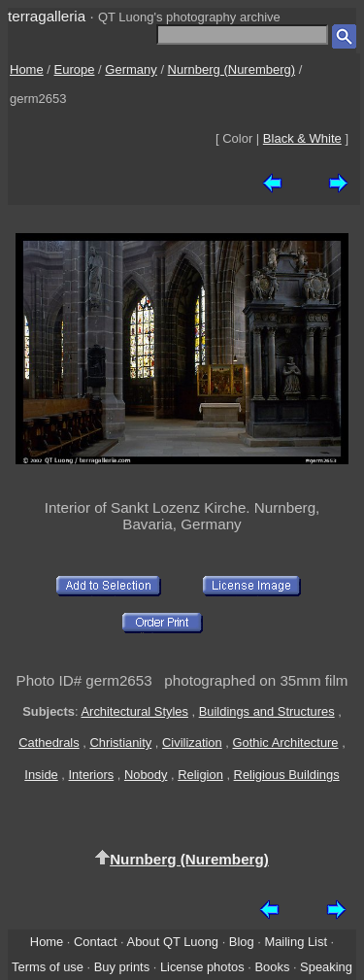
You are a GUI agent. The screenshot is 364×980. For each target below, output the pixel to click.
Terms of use (48, 967)
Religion (200, 775)
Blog (242, 942)
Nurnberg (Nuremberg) (232, 69)
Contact (95, 942)
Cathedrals (49, 743)
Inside (41, 775)
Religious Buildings (287, 775)
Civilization (192, 743)
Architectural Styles (134, 711)
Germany (131, 69)
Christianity (120, 743)
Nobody (146, 775)
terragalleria (47, 16)
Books (272, 967)
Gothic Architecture (286, 743)
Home (27, 69)
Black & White (302, 138)
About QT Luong (173, 942)
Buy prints (122, 967)
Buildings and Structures (267, 711)
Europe (75, 69)
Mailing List (296, 942)
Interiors (92, 775)
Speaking (326, 967)
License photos (202, 967)
